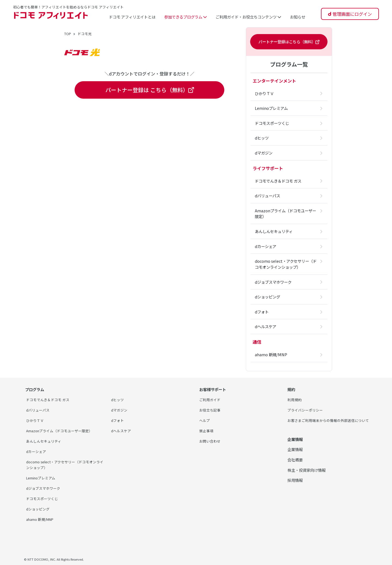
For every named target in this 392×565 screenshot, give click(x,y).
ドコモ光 (87, 33)
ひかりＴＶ (36, 420)
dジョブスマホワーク (45, 487)
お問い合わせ (211, 441)
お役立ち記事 (211, 410)
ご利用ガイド (211, 399)
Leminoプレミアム (43, 477)
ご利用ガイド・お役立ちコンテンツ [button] (248, 17)
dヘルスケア (122, 430)
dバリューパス (39, 410)
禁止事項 (207, 430)
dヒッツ (118, 399)
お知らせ (298, 17)
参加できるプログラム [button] (186, 17)
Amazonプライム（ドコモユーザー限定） (62, 430)
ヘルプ (205, 420)
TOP (68, 33)
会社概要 (295, 465)
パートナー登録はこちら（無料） (289, 42)
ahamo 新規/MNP (42, 518)
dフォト (118, 420)
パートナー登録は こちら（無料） (150, 90)
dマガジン (120, 410)
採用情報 (295, 486)
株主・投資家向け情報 (307, 475)
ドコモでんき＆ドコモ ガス (49, 399)
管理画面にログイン (352, 14)
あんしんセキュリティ (45, 441)
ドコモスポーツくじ (43, 498)
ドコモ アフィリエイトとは (132, 17)
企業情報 (295, 455)
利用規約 (295, 399)
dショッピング (39, 508)
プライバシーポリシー (307, 410)
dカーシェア (37, 451)
